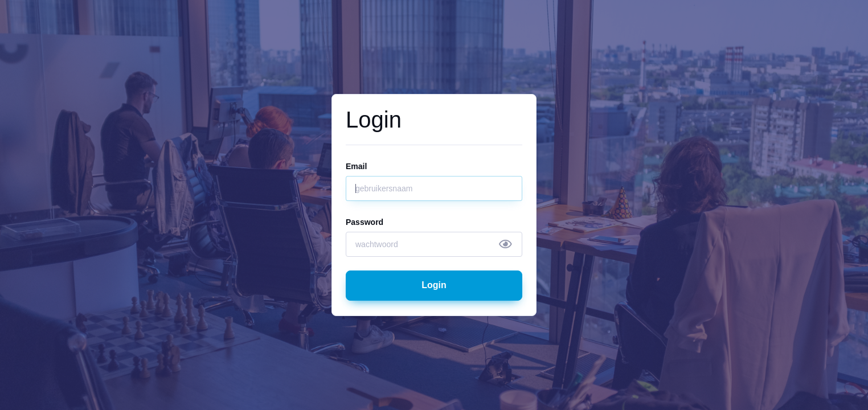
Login (434, 285)
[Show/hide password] (505, 244)
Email (356, 166)
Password (365, 222)
